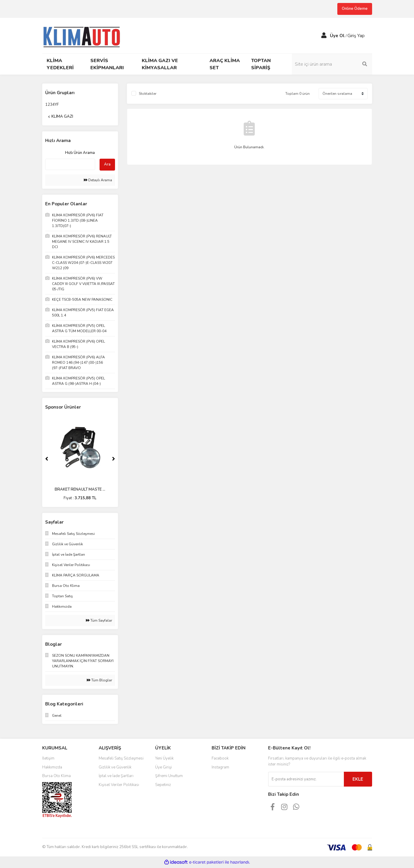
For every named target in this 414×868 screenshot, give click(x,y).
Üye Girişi (163, 767)
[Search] (332, 64)
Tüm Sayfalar (99, 620)
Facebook (220, 758)
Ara (107, 164)
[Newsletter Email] (306, 779)
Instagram (220, 767)
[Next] (114, 459)
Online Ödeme (355, 9)
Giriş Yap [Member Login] (356, 36)
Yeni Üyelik (164, 758)
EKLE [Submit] (358, 779)
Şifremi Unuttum (169, 776)
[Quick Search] (70, 164)
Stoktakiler (148, 94)
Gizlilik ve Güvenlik (115, 767)
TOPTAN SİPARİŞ (261, 64)
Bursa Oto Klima (56, 776)
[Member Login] (324, 36)
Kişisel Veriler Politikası (119, 785)
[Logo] (84, 35)
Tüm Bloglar (99, 680)
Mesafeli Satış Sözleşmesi (121, 758)
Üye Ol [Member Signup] (337, 36)
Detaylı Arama (98, 180)
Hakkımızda (52, 767)
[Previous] (47, 459)
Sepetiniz (163, 785)
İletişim (48, 758)
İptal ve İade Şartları (116, 776)
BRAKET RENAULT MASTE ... (80, 489)
